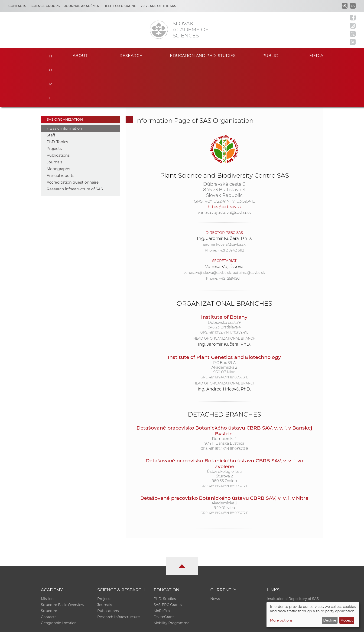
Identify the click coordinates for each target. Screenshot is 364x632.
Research (131, 55)
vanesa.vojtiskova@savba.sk (224, 169)
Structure (49, 567)
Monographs (58, 126)
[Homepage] (159, 30)
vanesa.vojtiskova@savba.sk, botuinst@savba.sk (224, 229)
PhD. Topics (57, 99)
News (215, 555)
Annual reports (60, 132)
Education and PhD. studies (203, 55)
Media (316, 55)
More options (281, 620)
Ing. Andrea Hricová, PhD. (224, 346)
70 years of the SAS (158, 6)
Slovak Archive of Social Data (291, 561)
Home (50, 55)
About (80, 55)
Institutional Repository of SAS (293, 555)
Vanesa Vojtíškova (224, 223)
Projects (54, 105)
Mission (47, 555)
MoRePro (162, 567)
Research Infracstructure (119, 574)
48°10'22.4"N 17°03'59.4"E (230, 158)
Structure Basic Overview (63, 561)
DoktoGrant (164, 574)
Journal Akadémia (82, 6)
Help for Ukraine (120, 6)
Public (270, 55)
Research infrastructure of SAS (75, 146)
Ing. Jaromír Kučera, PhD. (224, 195)
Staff (51, 92)
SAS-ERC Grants (168, 561)
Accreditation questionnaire (73, 139)
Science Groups (45, 6)
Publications (58, 112)
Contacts (17, 6)
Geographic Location (59, 580)
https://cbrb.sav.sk (224, 163)
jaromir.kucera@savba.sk (224, 201)
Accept (347, 620)
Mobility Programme (172, 580)
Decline (330, 620)
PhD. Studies (165, 555)
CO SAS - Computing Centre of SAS (104, 626)
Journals (54, 119)
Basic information (66, 85)
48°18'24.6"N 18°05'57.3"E (229, 334)
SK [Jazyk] (353, 6)
